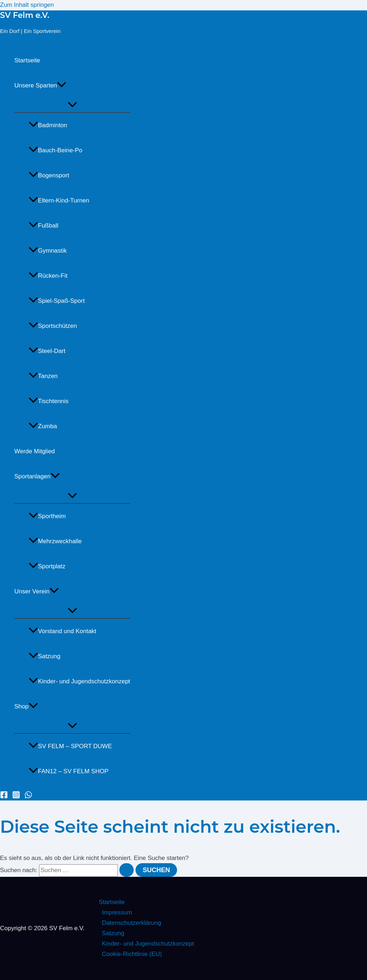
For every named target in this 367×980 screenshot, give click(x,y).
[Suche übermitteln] (127, 870)
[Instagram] (16, 797)
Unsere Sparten (40, 86)
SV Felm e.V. (25, 15)
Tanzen (43, 376)
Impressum (117, 912)
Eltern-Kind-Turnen (59, 200)
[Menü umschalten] (72, 105)
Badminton (48, 125)
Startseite (27, 60)
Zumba (43, 426)
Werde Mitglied (35, 451)
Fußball (44, 226)
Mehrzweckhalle (55, 541)
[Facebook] (4, 797)
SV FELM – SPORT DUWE (70, 746)
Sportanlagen (37, 477)
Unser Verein (37, 592)
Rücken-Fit (48, 276)
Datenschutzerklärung (131, 923)
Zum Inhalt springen (27, 5)
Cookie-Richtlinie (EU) (132, 954)
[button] (62, 86)
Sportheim (47, 516)
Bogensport (49, 175)
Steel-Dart (47, 351)
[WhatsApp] (28, 797)
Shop (26, 707)
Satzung (44, 656)
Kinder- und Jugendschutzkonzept (79, 681)
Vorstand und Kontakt (63, 631)
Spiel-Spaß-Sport (57, 301)
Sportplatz (47, 566)
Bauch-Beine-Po (56, 150)
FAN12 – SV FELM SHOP (69, 771)
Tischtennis (49, 401)
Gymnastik (48, 251)
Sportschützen (53, 326)
